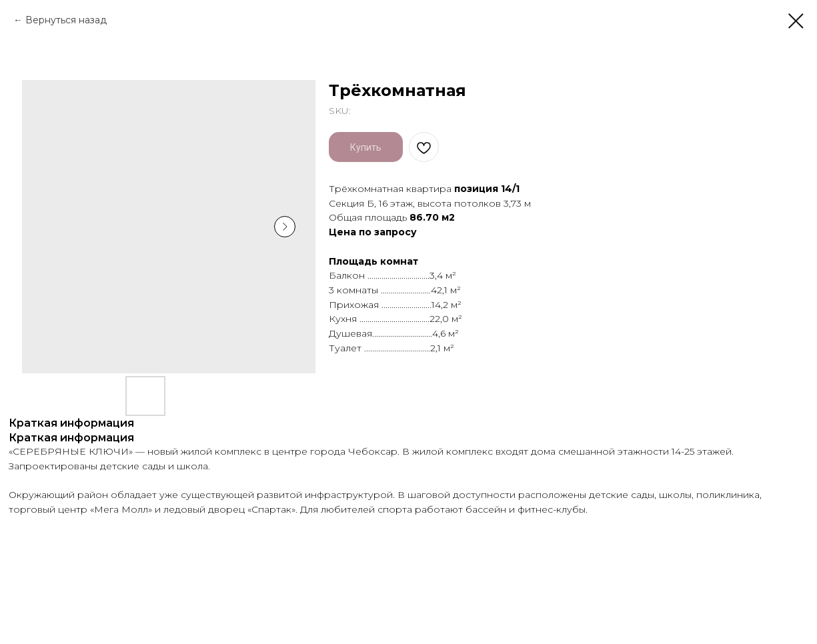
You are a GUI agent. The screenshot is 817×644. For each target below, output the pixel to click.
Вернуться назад (66, 20)
